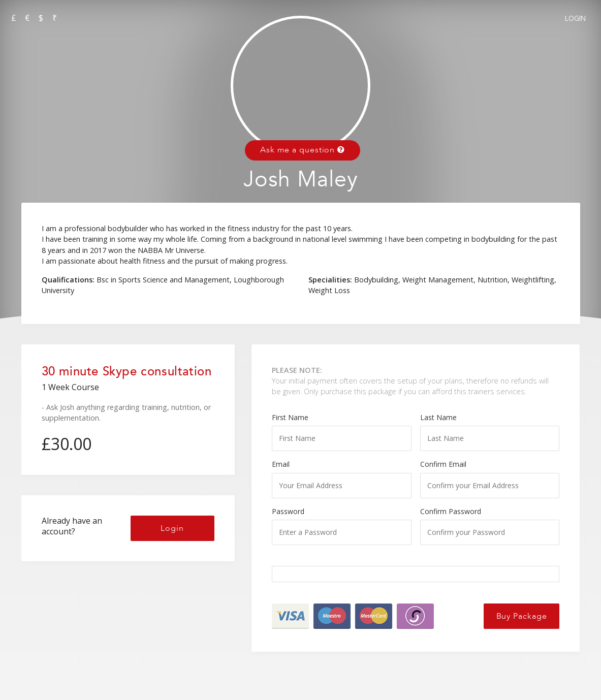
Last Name (490, 432)
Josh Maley (301, 180)
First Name (342, 432)
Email (342, 479)
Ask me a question (303, 150)
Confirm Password (490, 526)
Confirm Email (490, 479)
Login (575, 18)
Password (342, 526)
